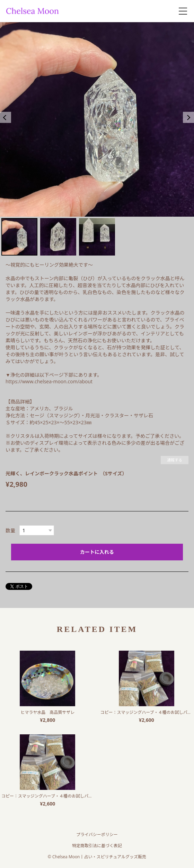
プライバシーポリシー (97, 834)
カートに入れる (97, 552)
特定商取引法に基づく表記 (97, 846)
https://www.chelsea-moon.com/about (49, 381)
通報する (175, 460)
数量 (10, 530)
